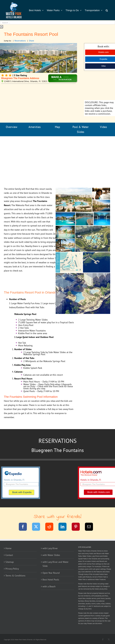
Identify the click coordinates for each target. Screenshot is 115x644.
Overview (12, 127)
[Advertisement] (57, 158)
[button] (107, 10)
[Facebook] (24, 527)
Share (31, 41)
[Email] (91, 527)
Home (8, 548)
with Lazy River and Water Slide (55, 564)
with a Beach (49, 586)
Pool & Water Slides (81, 129)
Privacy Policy (12, 569)
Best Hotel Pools (51, 580)
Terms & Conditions (15, 576)
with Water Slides (51, 555)
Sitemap (10, 562)
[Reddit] (51, 527)
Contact (9, 555)
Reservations (20, 41)
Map (57, 127)
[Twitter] (38, 527)
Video (103, 127)
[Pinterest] (77, 527)
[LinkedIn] (64, 527)
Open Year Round (51, 573)
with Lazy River (50, 548)
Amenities (35, 127)
